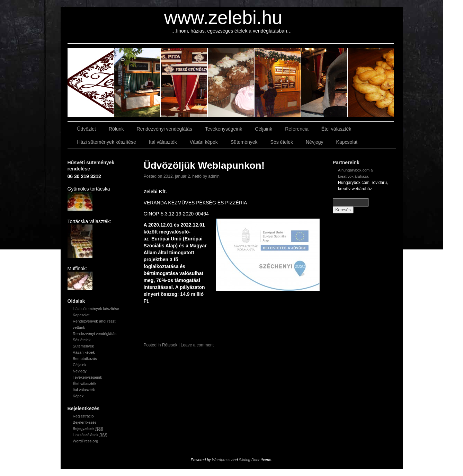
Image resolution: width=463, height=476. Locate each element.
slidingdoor (91, 82)
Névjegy (315, 142)
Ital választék (163, 142)
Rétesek (170, 345)
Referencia (297, 129)
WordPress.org (85, 441)
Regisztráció (83, 416)
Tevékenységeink (224, 129)
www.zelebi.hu (223, 17)
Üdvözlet (87, 129)
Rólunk (116, 129)
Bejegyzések (88, 429)
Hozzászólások (90, 435)
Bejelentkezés (85, 422)
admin (214, 176)
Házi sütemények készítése (107, 142)
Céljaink (264, 129)
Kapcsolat (347, 142)
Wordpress (221, 460)
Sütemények (244, 142)
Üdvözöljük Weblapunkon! (204, 165)
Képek (78, 396)
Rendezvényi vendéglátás (164, 129)
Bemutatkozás (85, 359)
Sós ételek (282, 142)
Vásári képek (204, 142)
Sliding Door (249, 460)
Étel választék (336, 129)
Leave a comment (197, 345)
